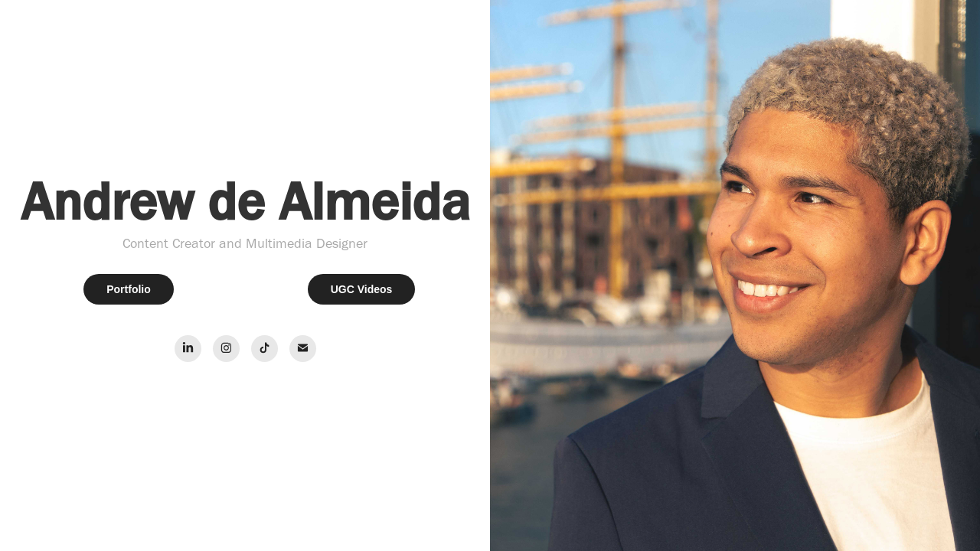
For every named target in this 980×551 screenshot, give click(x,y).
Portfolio (129, 289)
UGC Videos (362, 289)
